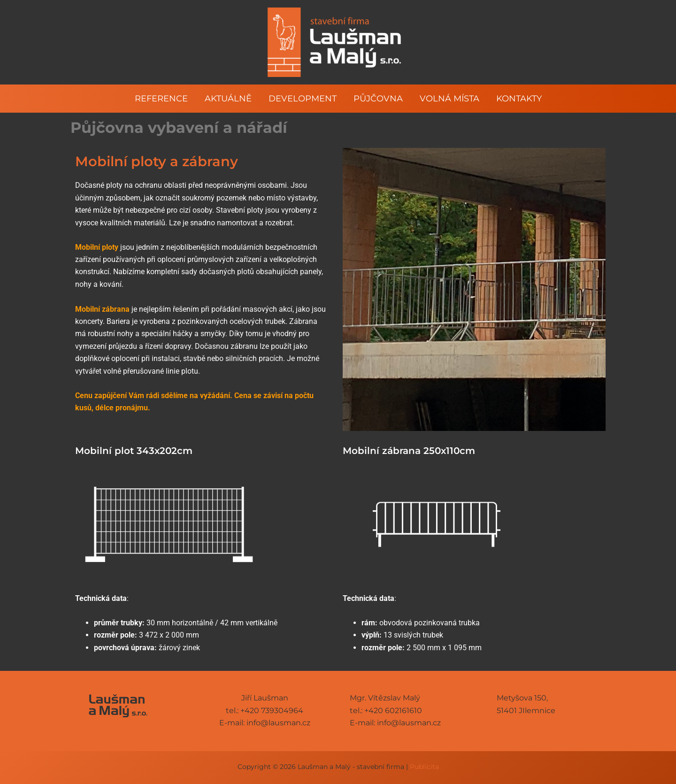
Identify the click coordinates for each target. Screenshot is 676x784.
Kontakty (519, 99)
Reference (161, 99)
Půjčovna (378, 99)
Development (303, 99)
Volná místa (449, 99)
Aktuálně (228, 99)
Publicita (424, 767)
